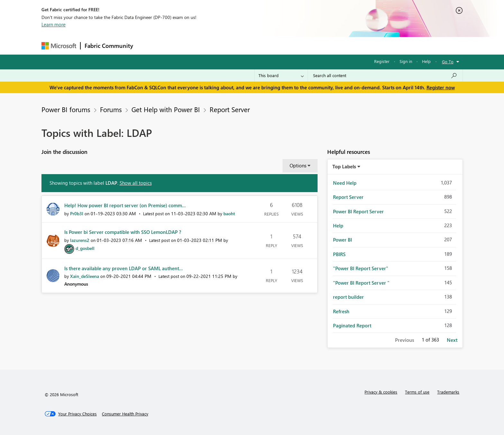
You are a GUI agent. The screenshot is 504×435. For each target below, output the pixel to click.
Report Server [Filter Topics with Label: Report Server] (348, 197)
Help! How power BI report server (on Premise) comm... (125, 205)
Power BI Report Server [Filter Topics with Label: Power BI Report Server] (358, 211)
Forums (148, 45)
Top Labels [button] (344, 166)
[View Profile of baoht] (229, 213)
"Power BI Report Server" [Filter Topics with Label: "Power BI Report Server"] (361, 268)
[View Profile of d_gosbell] (85, 248)
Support (312, 45)
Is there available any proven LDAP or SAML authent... (124, 268)
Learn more (54, 24)
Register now (441, 87)
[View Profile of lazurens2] (80, 240)
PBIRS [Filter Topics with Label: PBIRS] (339, 254)
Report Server (230, 109)
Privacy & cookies (381, 392)
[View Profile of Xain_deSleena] (85, 276)
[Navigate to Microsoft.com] (59, 46)
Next (452, 340)
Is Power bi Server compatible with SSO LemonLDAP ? (123, 232)
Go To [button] (448, 62)
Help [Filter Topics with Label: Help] (338, 226)
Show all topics (136, 183)
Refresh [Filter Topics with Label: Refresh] (341, 311)
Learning (284, 45)
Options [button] (298, 165)
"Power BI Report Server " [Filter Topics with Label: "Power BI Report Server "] (361, 283)
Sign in (406, 61)
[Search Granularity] (281, 75)
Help (426, 61)
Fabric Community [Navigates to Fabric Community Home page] (109, 46)
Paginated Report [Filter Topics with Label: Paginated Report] (352, 325)
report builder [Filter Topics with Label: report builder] (348, 297)
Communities (231, 45)
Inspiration (176, 45)
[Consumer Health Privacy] (125, 414)
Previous (405, 340)
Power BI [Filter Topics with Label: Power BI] (342, 240)
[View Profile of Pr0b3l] (77, 213)
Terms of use (417, 392)
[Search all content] (385, 75)
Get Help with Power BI (166, 109)
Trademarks (448, 392)
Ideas (202, 45)
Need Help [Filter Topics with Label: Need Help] (345, 183)
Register (382, 61)
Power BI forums (66, 109)
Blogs (260, 45)
